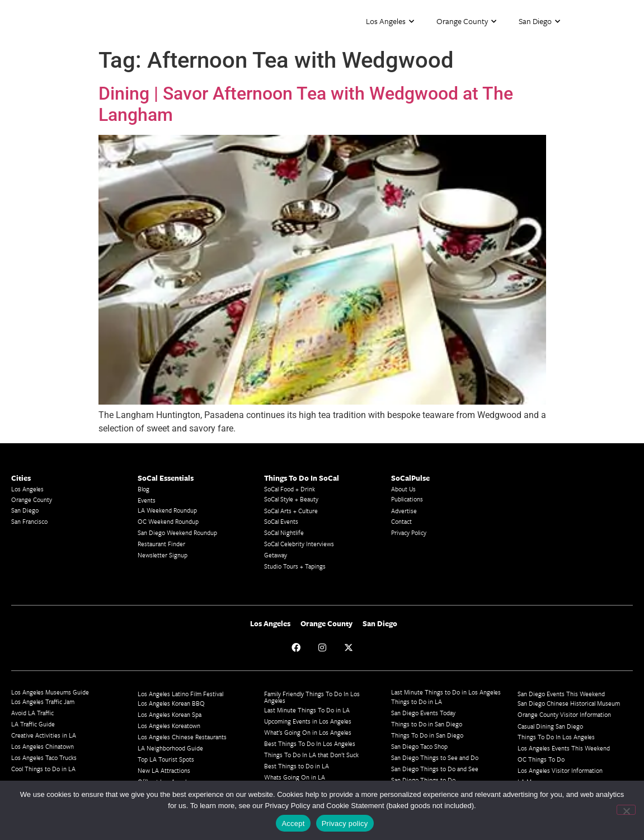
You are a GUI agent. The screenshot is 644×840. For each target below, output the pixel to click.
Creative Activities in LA (44, 735)
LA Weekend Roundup (167, 510)
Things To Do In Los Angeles (556, 737)
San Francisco (29, 521)
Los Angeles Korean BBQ (171, 703)
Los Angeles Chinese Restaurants (182, 737)
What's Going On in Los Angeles (308, 732)
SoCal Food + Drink (290, 489)
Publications (407, 499)
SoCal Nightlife (284, 532)
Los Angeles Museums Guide (50, 692)
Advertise (404, 511)
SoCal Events (281, 521)
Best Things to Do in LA (297, 766)
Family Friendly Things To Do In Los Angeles (312, 697)
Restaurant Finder (161, 544)
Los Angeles (390, 22)
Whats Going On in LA (295, 777)
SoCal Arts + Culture (291, 511)
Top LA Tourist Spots (166, 759)
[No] (626, 810)
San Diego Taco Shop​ (419, 746)
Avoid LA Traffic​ (32, 713)
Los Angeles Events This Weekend (564, 748)
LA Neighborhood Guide (170, 748)
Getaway (276, 555)
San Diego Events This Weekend (561, 694)
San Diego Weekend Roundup (177, 532)
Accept (293, 823)
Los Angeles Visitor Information (560, 770)
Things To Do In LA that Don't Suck (311, 755)
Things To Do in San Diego (427, 735)
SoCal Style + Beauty (291, 499)
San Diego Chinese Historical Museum (569, 703)
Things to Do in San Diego (427, 724)
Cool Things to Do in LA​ (43, 769)
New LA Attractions (164, 770)
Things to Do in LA (417, 701)
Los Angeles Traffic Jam (43, 701)
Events (147, 500)
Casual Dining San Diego (550, 726)
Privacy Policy (409, 532)
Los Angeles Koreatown (169, 726)
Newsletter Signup (163, 555)
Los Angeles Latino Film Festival (180, 694)
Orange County (466, 22)
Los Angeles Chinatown (43, 746)
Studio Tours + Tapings (295, 566)
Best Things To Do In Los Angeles (310, 743)
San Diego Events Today (423, 713)
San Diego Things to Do (423, 780)
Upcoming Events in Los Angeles (308, 721)
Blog (144, 489)
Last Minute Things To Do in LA (307, 710)
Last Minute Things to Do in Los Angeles (446, 692)
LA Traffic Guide (33, 724)
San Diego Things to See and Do (435, 757)
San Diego (539, 22)
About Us (403, 489)
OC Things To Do (541, 759)
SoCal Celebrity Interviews (299, 544)
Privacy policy (345, 823)
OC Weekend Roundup (168, 521)
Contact (401, 521)
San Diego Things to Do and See (435, 769)
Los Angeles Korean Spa (170, 714)
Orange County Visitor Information (564, 714)
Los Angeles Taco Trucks (44, 757)
